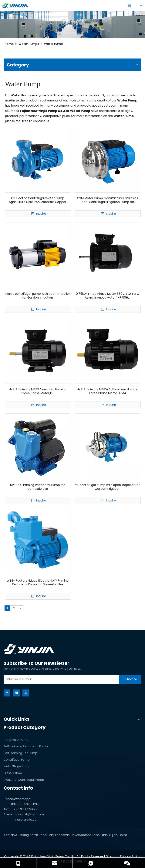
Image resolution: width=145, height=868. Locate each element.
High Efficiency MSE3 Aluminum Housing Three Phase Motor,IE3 (38, 391)
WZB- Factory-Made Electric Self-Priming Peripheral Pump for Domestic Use (38, 583)
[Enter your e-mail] (60, 679)
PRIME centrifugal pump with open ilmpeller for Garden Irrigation (38, 296)
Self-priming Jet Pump (20, 753)
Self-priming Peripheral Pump (26, 746)
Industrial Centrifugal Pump (24, 780)
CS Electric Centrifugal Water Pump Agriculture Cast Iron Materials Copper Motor (38, 200)
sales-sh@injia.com (30, 814)
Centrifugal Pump (17, 760)
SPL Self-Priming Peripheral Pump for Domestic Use (38, 487)
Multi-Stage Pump (17, 766)
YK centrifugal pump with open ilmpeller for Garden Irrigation (107, 487)
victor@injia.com (27, 820)
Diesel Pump (13, 773)
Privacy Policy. (130, 856)
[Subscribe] (130, 679)
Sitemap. (113, 856)
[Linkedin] (16, 693)
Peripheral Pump (16, 740)
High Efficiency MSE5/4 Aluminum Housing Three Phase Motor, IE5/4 (107, 391)
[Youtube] (26, 693)
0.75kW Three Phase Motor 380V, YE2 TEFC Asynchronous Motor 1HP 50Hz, (108, 296)
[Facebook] (7, 693)
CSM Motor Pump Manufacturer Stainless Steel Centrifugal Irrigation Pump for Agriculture (108, 200)
